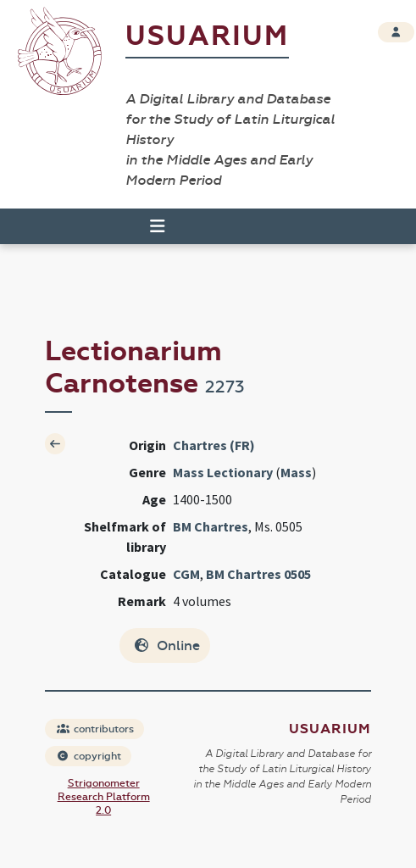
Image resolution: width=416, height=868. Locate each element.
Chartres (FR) (214, 445)
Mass (296, 472)
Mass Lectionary (223, 472)
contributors (95, 729)
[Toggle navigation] (150, 226)
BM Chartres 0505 (258, 574)
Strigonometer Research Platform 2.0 (104, 797)
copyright (89, 756)
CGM (186, 574)
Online (166, 645)
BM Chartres (211, 526)
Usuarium (207, 36)
